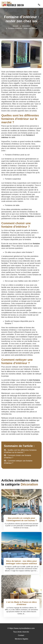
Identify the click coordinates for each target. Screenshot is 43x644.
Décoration (26, 26)
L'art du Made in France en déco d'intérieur (21, 603)
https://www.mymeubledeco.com (22, 628)
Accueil (15, 26)
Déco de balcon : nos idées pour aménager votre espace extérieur (21, 562)
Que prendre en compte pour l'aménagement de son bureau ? (21, 519)
